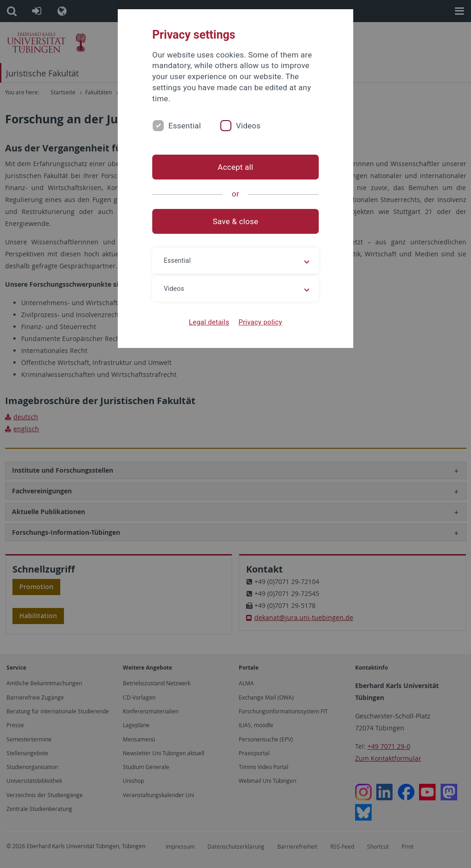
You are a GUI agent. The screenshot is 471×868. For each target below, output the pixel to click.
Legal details (209, 322)
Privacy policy (260, 322)
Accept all (235, 167)
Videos (248, 126)
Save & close (236, 221)
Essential (185, 126)
